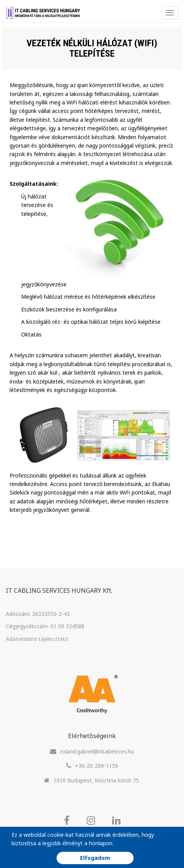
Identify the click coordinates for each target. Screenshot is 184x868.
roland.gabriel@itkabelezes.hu (97, 751)
